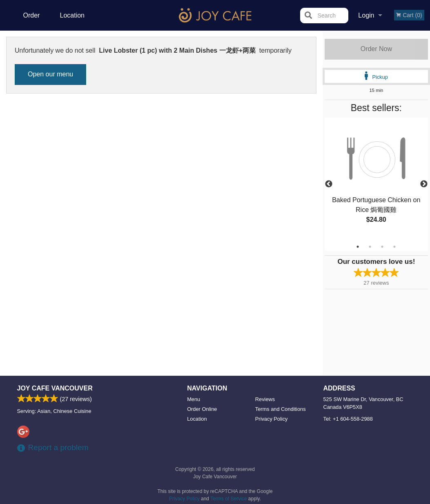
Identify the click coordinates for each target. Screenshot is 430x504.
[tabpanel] (376, 179)
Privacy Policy (272, 419)
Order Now (376, 49)
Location (72, 15)
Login (366, 15)
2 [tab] (370, 247)
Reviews (265, 399)
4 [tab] (394, 247)
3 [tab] (382, 247)
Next (424, 184)
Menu (194, 399)
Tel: (348, 419)
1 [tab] (358, 247)
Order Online (33, 21)
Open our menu (50, 74)
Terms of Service (228, 499)
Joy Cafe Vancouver (55, 388)
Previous (329, 184)
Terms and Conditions (281, 409)
